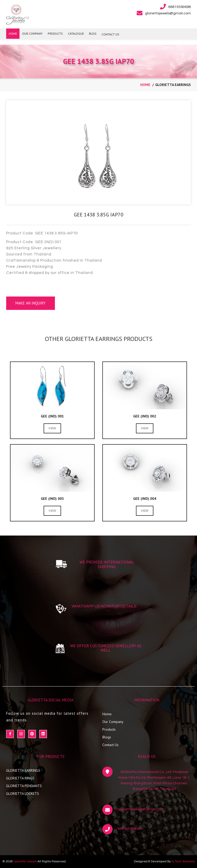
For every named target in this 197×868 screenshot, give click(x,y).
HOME (13, 34)
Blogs (107, 737)
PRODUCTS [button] (55, 34)
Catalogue (76, 34)
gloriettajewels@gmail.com (141, 809)
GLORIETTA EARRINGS (23, 770)
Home (107, 714)
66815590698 (129, 829)
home (145, 85)
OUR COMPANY (32, 34)
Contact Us (110, 745)
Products (109, 729)
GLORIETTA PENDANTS (24, 786)
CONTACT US (110, 34)
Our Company (113, 722)
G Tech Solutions (183, 861)
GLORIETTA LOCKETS (23, 794)
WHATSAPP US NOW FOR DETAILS (104, 606)
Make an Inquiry (31, 303)
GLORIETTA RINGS (20, 778)
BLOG (93, 34)
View (52, 428)
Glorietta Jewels (25, 861)
